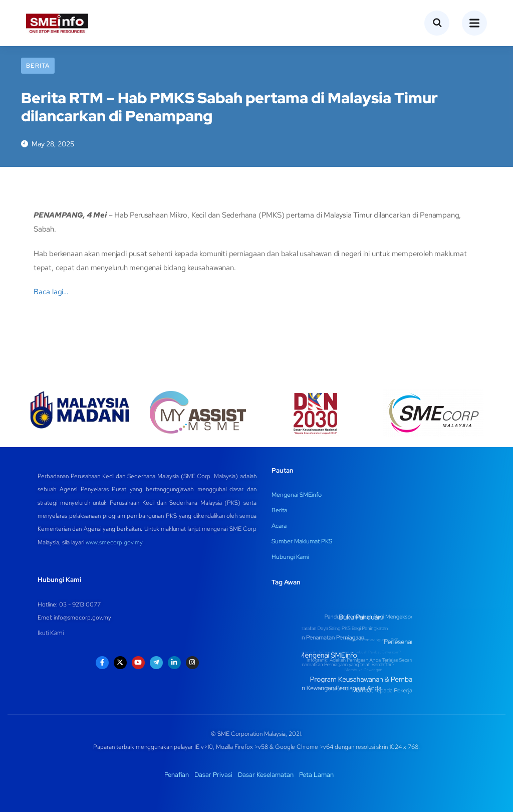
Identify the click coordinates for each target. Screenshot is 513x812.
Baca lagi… (51, 292)
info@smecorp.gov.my (82, 618)
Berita (38, 66)
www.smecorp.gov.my (114, 542)
